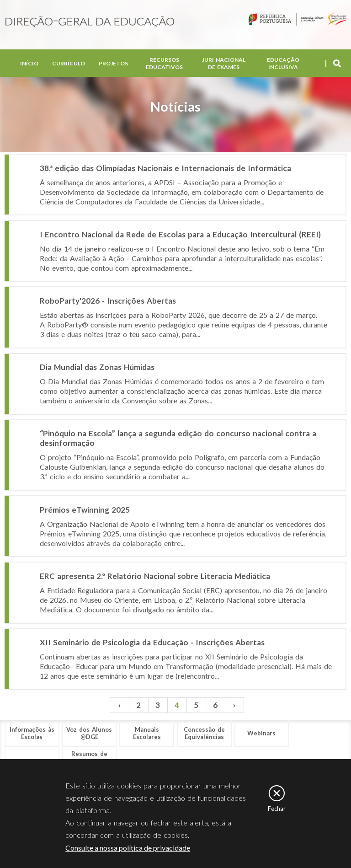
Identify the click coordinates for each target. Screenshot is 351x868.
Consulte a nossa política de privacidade (128, 848)
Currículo (69, 64)
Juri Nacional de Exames (224, 64)
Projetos (113, 64)
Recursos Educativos (164, 64)
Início (29, 64)
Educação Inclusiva (283, 64)
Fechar (277, 809)
